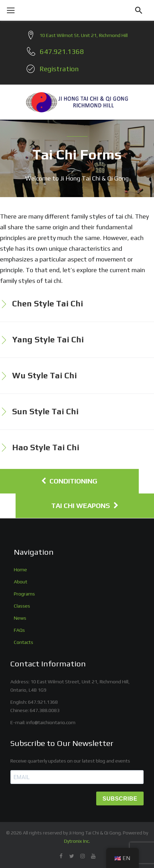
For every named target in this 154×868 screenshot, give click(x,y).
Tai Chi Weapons (85, 506)
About (21, 582)
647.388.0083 (45, 710)
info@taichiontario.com (51, 722)
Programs (24, 594)
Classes (22, 606)
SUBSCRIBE (120, 799)
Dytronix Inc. (77, 841)
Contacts (24, 642)
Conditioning (69, 481)
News (20, 618)
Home (20, 570)
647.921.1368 (43, 702)
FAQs (19, 630)
